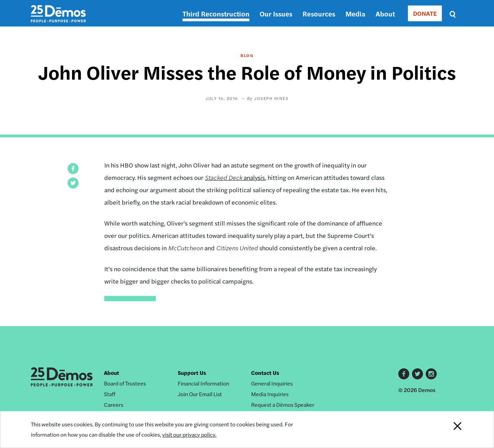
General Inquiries (272, 383)
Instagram (431, 374)
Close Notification (449, 429)
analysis (235, 177)
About (385, 14)
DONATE (425, 13)
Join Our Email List (200, 394)
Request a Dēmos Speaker (283, 405)
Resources (319, 14)
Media (355, 14)
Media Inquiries (270, 394)
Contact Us (265, 373)
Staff (110, 394)
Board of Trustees (125, 383)
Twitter (417, 374)
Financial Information (203, 383)
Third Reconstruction (216, 14)
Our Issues (276, 14)
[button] (73, 169)
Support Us (192, 373)
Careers (114, 405)
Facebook (404, 374)
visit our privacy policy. (189, 434)
